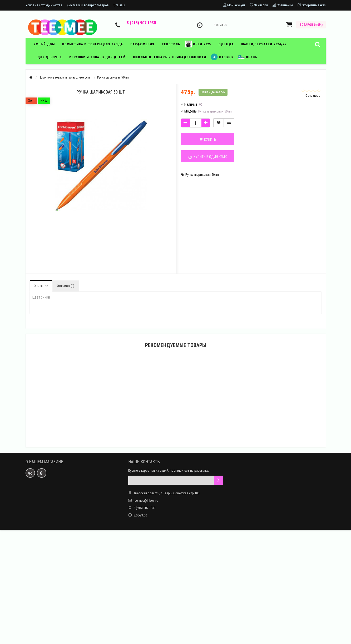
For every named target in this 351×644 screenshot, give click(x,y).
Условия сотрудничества (44, 5)
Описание (41, 286)
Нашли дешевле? (213, 92)
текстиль (171, 44)
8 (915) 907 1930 (141, 23)
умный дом (44, 44)
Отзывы (119, 5)
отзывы (222, 57)
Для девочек (50, 57)
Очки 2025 (198, 44)
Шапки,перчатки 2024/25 (264, 44)
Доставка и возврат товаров (88, 5)
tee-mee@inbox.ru (146, 501)
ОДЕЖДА (226, 44)
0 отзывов (313, 96)
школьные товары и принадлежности (170, 57)
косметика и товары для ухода (93, 44)
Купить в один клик (207, 157)
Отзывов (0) (66, 286)
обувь (248, 57)
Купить (208, 139)
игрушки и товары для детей (97, 57)
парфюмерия (142, 44)
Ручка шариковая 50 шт (202, 175)
